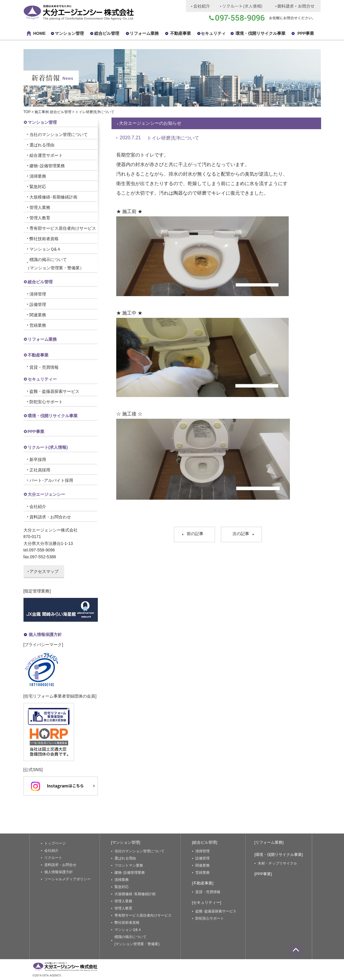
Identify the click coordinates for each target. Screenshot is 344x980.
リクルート (53, 858)
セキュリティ (213, 33)
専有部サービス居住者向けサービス (63, 228)
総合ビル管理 (107, 33)
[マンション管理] (126, 842)
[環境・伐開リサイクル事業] (279, 855)
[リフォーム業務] (269, 842)
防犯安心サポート (46, 402)
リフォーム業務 (42, 339)
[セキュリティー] (207, 902)
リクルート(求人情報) (48, 447)
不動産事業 (180, 33)
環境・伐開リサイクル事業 (260, 33)
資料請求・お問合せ (60, 865)
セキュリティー (42, 379)
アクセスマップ (44, 571)
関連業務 (38, 315)
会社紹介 (38, 507)
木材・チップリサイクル (277, 863)
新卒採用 (38, 459)
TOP (27, 112)
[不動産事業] (203, 883)
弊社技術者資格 (44, 239)
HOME (40, 33)
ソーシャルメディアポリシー (67, 879)
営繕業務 (38, 325)
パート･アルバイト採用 (51, 480)
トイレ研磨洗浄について (173, 138)
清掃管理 (38, 294)
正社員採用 (40, 470)
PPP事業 (306, 33)
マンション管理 (69, 33)
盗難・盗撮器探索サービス (54, 391)
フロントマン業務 (129, 865)
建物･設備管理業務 (47, 166)
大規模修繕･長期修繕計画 (53, 197)
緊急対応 (38, 187)
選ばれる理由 (42, 145)
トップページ (55, 843)
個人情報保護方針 (45, 634)
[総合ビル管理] (205, 842)
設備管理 (38, 304)
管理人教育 (40, 218)
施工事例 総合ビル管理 (53, 112)
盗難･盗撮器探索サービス (216, 911)
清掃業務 (38, 176)
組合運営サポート (46, 155)
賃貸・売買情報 (44, 367)
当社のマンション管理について (59, 135)
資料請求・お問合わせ (50, 517)
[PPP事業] (263, 874)
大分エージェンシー (46, 494)
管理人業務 (40, 207)
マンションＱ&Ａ (45, 249)
